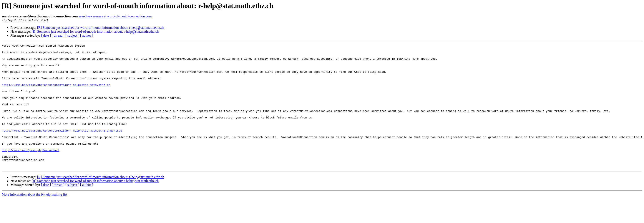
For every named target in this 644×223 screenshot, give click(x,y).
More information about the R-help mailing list (34, 219)
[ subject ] (72, 35)
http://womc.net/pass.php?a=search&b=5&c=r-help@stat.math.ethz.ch (56, 93)
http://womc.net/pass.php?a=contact (31, 172)
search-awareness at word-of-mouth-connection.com (115, 16)
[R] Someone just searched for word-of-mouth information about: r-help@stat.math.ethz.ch (101, 28)
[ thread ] (58, 35)
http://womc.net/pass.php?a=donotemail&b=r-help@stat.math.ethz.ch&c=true (62, 148)
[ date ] (46, 35)
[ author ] (87, 35)
